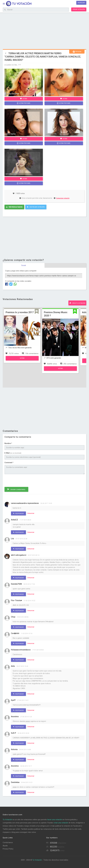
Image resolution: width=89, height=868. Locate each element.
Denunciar (31, 513)
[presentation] (22, 481)
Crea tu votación (77, 303)
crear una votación (61, 823)
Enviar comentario (16, 489)
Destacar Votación (36, 207)
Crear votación (79, 9)
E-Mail (13, 453)
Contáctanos (8, 842)
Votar (24, 99)
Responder (18, 513)
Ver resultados (14, 207)
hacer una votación (55, 820)
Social (24, 265)
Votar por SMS (24, 103)
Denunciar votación (62, 198)
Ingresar (81, 3)
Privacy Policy (8, 849)
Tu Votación (7, 820)
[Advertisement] (45, 30)
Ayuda (5, 846)
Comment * (9, 463)
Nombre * (8, 443)
